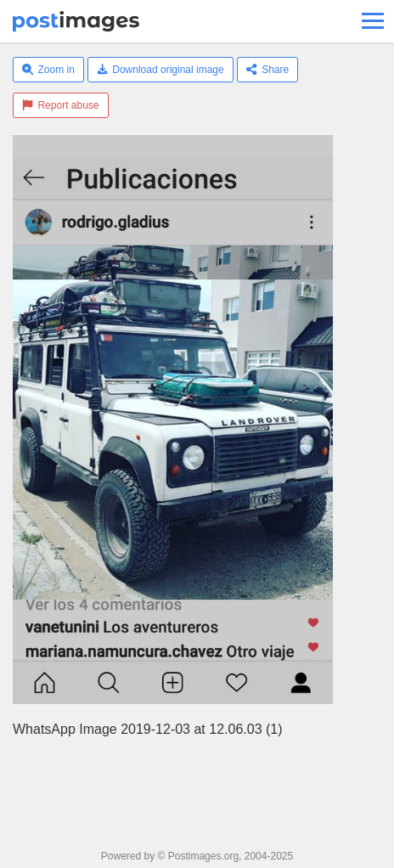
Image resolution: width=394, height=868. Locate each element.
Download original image (160, 70)
